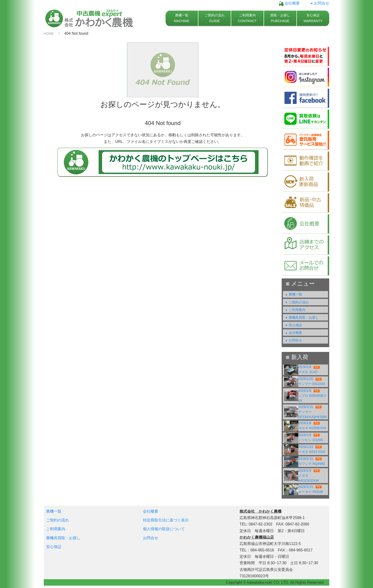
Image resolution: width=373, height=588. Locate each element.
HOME (49, 34)
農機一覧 (293, 294)
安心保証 (293, 325)
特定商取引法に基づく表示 (166, 520)
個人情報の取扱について (164, 529)
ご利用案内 (295, 310)
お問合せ (319, 3)
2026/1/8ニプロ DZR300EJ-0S (312, 396)
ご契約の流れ (296, 302)
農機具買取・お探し (301, 317)
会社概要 (289, 3)
